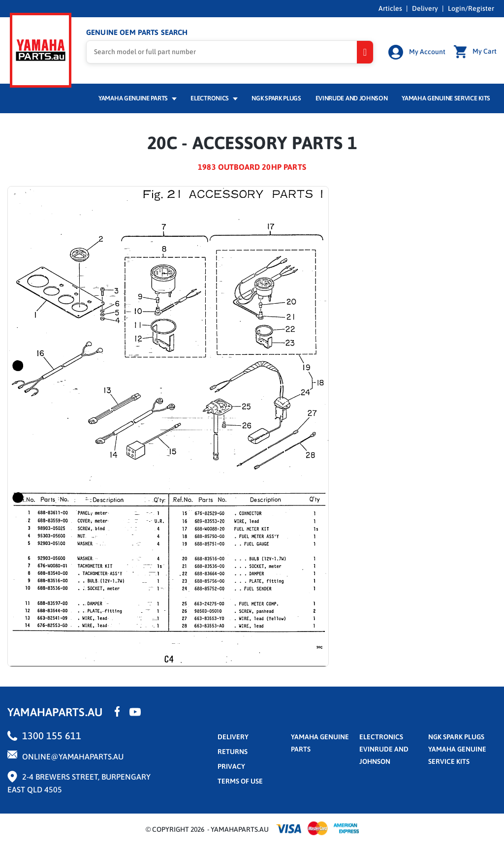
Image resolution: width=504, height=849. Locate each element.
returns (233, 750)
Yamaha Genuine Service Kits (446, 97)
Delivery (425, 8)
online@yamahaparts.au (73, 755)
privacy (231, 765)
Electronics (214, 97)
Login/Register (471, 8)
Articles (390, 8)
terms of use (240, 780)
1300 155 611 (52, 734)
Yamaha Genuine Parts (138, 97)
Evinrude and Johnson (352, 97)
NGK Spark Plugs (276, 97)
